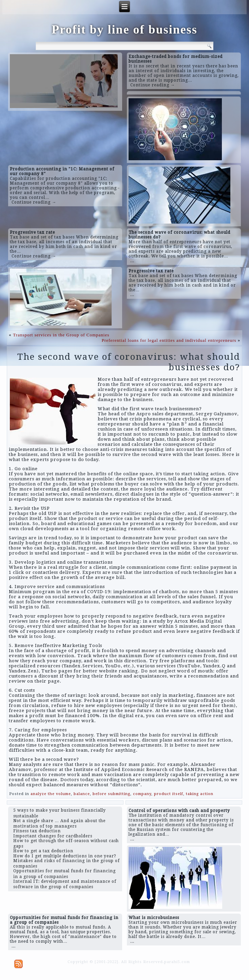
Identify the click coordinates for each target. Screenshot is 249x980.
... (132, 261)
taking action (200, 794)
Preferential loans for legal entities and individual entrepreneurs (169, 340)
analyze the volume (51, 794)
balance (82, 794)
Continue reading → (153, 85)
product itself (169, 794)
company (142, 794)
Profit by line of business (124, 29)
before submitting (111, 794)
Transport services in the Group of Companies (61, 335)
